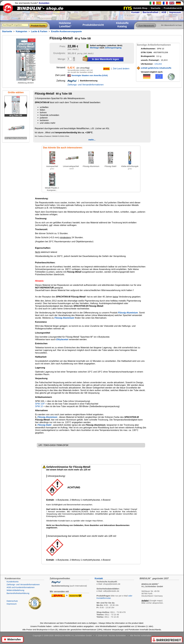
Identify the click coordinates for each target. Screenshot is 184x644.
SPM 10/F (40, 404)
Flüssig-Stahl (44, 425)
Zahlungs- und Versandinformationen (86, 85)
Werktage (94, 48)
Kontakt (135, 12)
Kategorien (21, 31)
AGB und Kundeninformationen (21, 587)
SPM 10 (39, 406)
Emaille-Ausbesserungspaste (66, 31)
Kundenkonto (13, 582)
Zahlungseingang (113, 48)
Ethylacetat (62, 339)
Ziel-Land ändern (121, 69)
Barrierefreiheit (150, 12)
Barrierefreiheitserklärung (18, 593)
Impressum (175, 12)
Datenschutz (12, 601)
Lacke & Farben (39, 31)
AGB (164, 12)
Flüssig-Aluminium (128, 313)
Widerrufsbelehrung (15, 590)
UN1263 (158, 64)
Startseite (7, 31)
